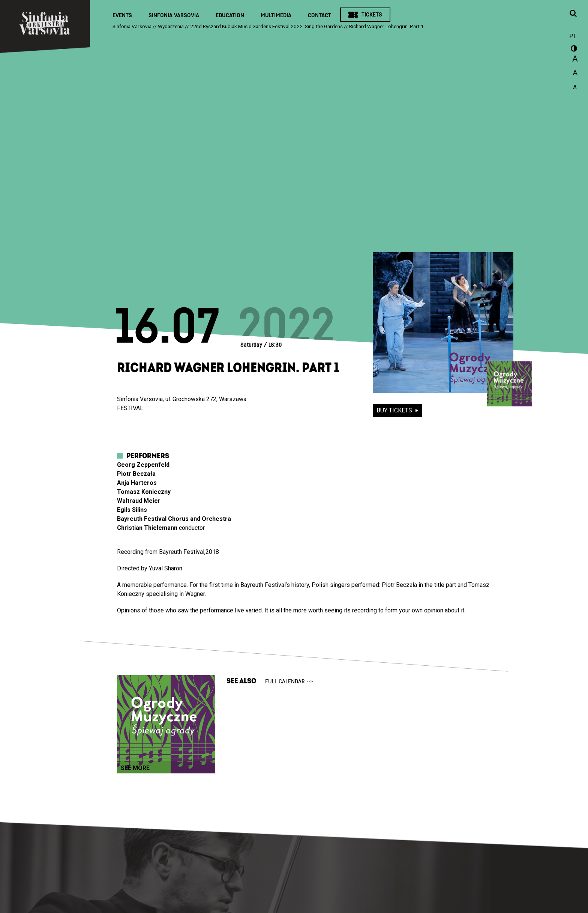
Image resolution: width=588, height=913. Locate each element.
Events (122, 15)
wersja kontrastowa (573, 50)
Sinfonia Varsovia (174, 15)
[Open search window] (573, 14)
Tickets (372, 15)
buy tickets (395, 410)
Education (230, 15)
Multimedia (276, 15)
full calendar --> (289, 681)
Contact (319, 15)
